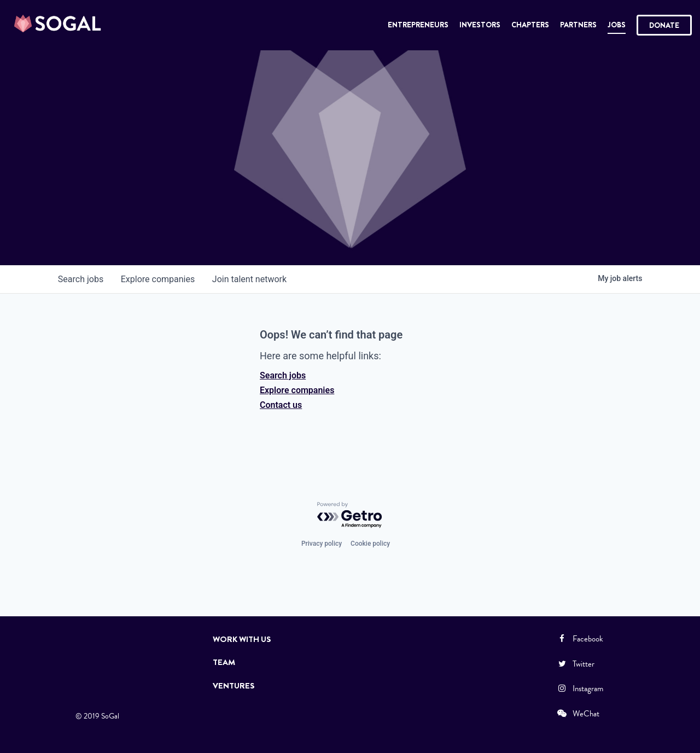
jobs (81, 279)
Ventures (234, 686)
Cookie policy (370, 544)
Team (224, 662)
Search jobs (283, 375)
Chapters (530, 25)
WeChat (578, 714)
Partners (578, 25)
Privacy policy (322, 544)
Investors (480, 25)
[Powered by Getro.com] (350, 515)
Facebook (580, 639)
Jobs (617, 25)
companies (158, 279)
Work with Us (242, 639)
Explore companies (297, 390)
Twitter (575, 664)
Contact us (281, 405)
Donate (664, 25)
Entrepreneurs (418, 25)
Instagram (580, 688)
